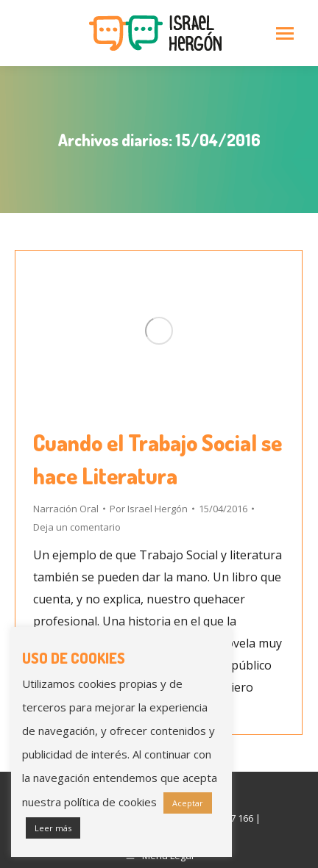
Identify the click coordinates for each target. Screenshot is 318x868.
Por (149, 509)
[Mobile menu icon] (285, 33)
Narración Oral (66, 509)
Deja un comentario (77, 527)
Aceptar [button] (188, 803)
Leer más (53, 828)
